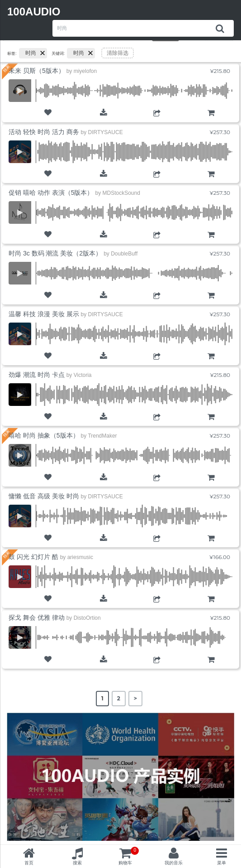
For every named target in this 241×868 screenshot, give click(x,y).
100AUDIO (34, 12)
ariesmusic (80, 557)
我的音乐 (174, 863)
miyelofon (85, 71)
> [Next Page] (135, 698)
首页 (29, 863)
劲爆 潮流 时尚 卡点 (37, 375)
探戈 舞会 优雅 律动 (37, 617)
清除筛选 (118, 53)
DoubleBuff (124, 254)
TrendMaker (102, 436)
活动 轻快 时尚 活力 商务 (44, 132)
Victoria (83, 375)
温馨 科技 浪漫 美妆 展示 (44, 314)
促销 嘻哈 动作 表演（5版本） (51, 193)
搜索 (77, 863)
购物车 (211, 121)
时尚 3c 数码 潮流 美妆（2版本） (55, 253)
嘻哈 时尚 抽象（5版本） (44, 435)
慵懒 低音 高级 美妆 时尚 (44, 496)
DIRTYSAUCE (106, 132)
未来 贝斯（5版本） (37, 71)
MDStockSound (121, 193)
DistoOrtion (87, 618)
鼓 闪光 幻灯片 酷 (33, 557)
